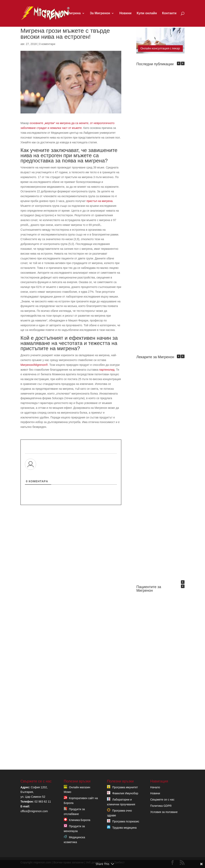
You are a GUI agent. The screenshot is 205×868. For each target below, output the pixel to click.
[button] (183, 63)
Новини (125, 14)
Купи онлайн (147, 14)
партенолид (107, 370)
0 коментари (47, 44)
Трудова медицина (124, 828)
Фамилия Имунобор (125, 793)
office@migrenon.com (34, 811)
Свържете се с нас (162, 800)
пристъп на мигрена (100, 201)
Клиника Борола (80, 820)
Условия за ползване (164, 812)
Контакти (169, 14)
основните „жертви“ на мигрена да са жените (59, 123)
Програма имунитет (125, 787)
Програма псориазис (126, 821)
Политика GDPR (161, 806)
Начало (56, 14)
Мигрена (74, 14)
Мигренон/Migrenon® (34, 365)
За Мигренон (100, 14)
